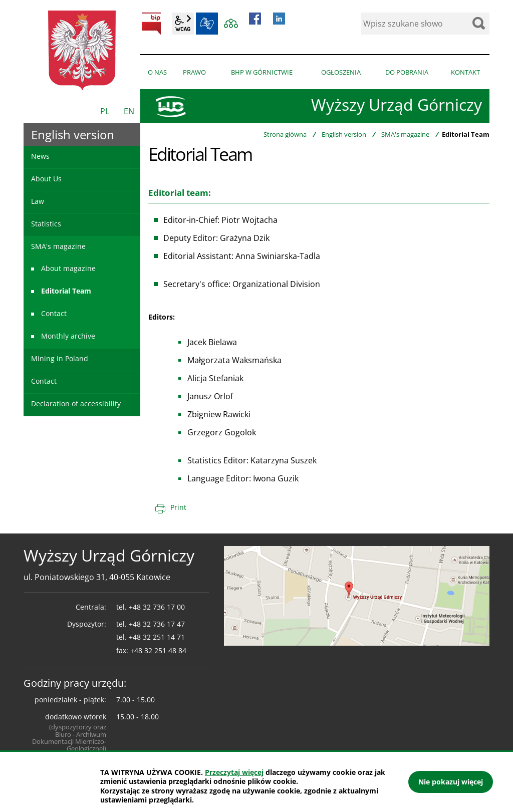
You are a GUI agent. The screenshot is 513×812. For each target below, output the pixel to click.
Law (38, 201)
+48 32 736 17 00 (157, 607)
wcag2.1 (183, 24)
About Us (46, 179)
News (40, 156)
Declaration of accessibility (76, 403)
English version (344, 134)
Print (178, 507)
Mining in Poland (60, 358)
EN (129, 111)
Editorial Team (66, 291)
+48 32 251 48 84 (158, 650)
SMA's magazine (405, 134)
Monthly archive (68, 336)
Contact (54, 313)
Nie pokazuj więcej (451, 782)
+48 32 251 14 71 (157, 637)
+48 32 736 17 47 (157, 624)
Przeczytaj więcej (234, 772)
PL (105, 111)
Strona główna (285, 134)
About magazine (68, 268)
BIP (151, 24)
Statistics (46, 224)
